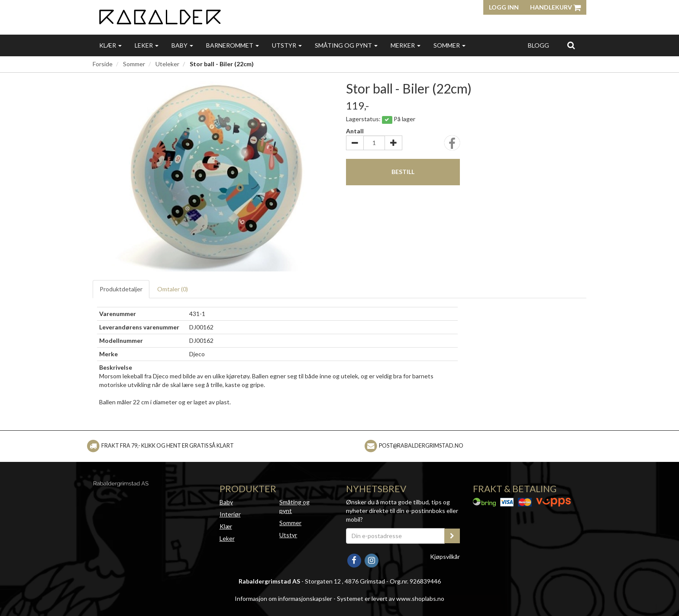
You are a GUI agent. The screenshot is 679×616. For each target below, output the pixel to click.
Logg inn (504, 7)
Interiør (230, 514)
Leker (147, 45)
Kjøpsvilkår (445, 556)
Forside (103, 64)
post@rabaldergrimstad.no (421, 446)
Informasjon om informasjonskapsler (283, 598)
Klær (110, 45)
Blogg (538, 45)
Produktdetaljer (121, 289)
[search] (571, 45)
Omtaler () (173, 289)
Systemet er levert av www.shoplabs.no (391, 598)
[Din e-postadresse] (395, 536)
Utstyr (287, 45)
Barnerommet (233, 45)
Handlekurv (555, 7)
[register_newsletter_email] (452, 536)
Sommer (449, 45)
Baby (182, 45)
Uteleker (167, 64)
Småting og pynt (346, 45)
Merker (406, 45)
